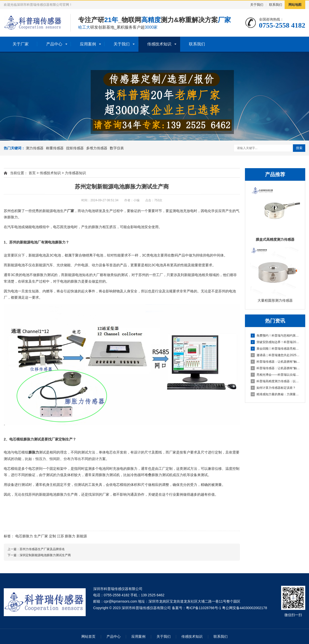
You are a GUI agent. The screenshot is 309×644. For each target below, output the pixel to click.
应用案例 (88, 44)
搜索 (299, 148)
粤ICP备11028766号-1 (203, 608)
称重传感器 (55, 148)
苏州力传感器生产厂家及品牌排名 (42, 549)
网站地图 (295, 5)
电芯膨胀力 (24, 536)
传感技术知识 (159, 44)
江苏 (61, 536)
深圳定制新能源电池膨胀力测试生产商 (45, 555)
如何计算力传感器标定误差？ (273, 388)
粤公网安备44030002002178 (245, 608)
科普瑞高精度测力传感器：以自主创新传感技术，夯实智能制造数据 (275, 381)
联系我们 (276, 5)
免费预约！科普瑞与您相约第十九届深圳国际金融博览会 (275, 336)
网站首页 (88, 636)
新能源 (82, 536)
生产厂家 (41, 536)
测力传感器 (35, 148)
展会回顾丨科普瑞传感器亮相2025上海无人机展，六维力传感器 (275, 349)
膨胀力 (70, 536)
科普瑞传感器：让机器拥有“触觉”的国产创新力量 (275, 362)
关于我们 (257, 5)
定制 (53, 536)
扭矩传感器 (75, 148)
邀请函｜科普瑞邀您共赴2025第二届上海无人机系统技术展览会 (275, 355)
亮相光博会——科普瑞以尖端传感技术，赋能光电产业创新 (275, 375)
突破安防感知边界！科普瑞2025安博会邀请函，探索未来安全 (275, 342)
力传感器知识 (75, 173)
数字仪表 (117, 148)
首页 (32, 173)
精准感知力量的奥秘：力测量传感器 (275, 394)
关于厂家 (21, 44)
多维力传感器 (97, 148)
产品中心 (54, 44)
